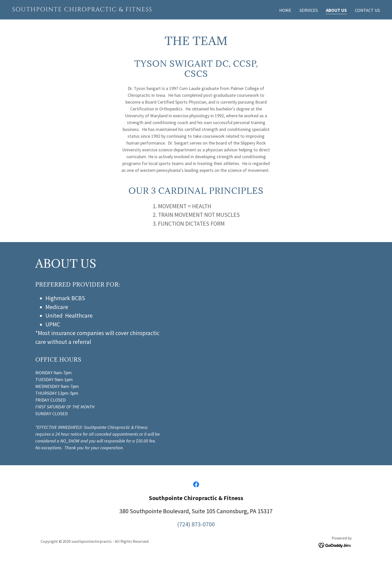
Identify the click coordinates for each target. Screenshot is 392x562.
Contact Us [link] (367, 10)
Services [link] (309, 10)
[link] (102, 10)
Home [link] (285, 10)
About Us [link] (336, 10)
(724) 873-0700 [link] (196, 524)
